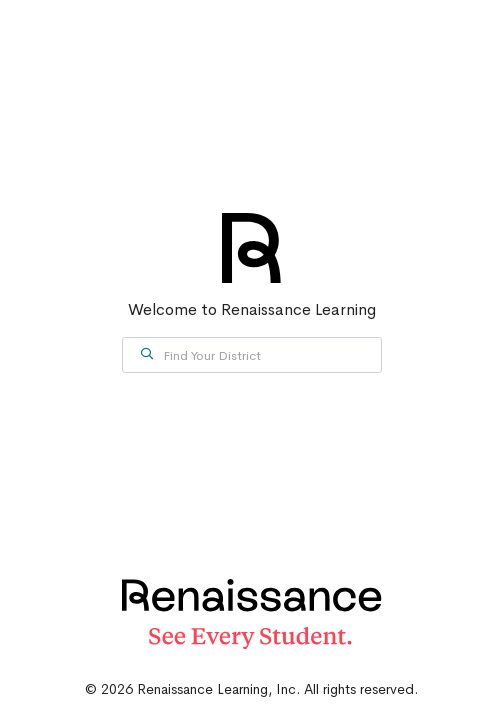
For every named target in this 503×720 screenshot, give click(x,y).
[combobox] (252, 355)
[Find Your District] (252, 355)
